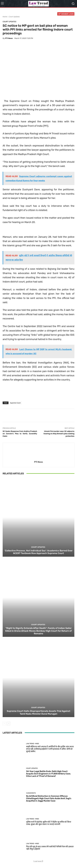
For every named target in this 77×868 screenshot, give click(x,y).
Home (5, 17)
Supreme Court (15, 403)
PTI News (9, 38)
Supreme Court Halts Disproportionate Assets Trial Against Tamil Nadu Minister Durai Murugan (38, 712)
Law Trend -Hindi (33, 744)
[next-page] (9, 723)
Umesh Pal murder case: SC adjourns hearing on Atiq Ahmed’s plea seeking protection (59, 434)
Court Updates (14, 17)
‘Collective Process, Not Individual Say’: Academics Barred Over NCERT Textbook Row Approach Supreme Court (38, 552)
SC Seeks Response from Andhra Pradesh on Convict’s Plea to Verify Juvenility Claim (20, 434)
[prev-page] (4, 723)
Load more (38, 861)
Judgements (31, 793)
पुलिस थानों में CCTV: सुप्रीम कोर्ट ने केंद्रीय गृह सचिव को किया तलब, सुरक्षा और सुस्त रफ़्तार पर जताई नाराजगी (49, 823)
